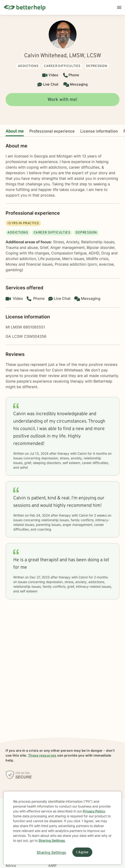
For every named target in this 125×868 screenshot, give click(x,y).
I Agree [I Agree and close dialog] (82, 852)
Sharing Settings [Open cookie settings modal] (51, 852)
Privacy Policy (94, 811)
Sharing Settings (52, 840)
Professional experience (52, 132)
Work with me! (62, 100)
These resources (42, 755)
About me (15, 132)
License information (99, 132)
